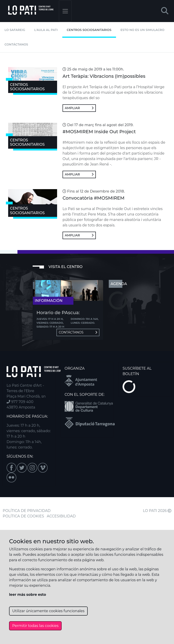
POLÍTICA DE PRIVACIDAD (27, 511)
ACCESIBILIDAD (61, 516)
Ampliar (79, 108)
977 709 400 (20, 402)
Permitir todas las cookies (35, 626)
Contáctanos (16, 44)
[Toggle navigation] (65, 11)
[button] (165, 11)
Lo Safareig (15, 30)
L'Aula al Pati (46, 30)
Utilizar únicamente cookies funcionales (48, 611)
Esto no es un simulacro (143, 30)
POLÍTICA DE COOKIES (23, 516)
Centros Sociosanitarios (89, 30)
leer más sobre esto (28, 595)
